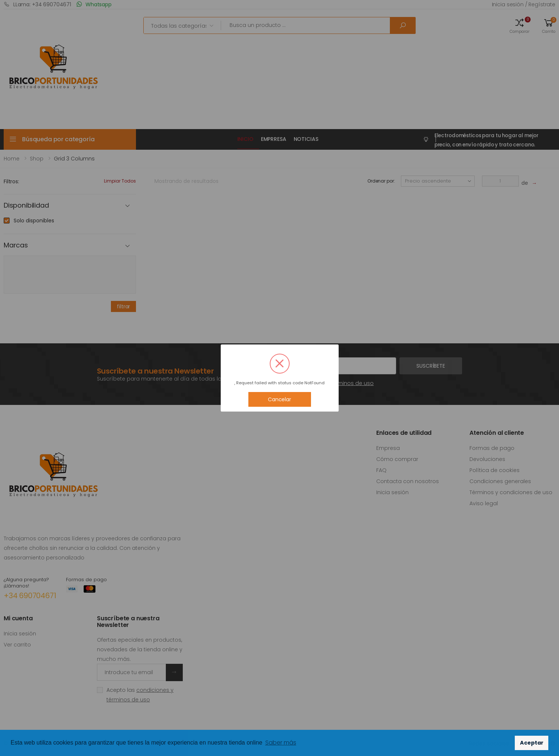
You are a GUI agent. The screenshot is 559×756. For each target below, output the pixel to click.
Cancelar (279, 399)
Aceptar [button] (532, 743)
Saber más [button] (281, 743)
